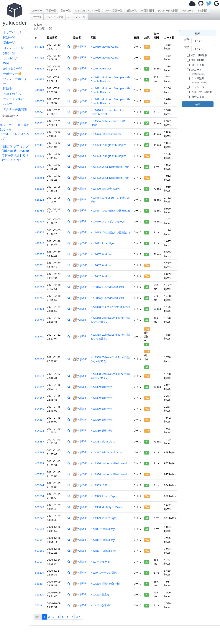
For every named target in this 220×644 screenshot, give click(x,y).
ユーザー (37, 10)
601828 (40, 518)
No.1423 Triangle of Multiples (108, 145)
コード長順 (198, 65)
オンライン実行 (14, 99)
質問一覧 (9, 53)
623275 (40, 254)
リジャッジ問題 (55, 17)
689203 (40, 68)
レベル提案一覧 (114, 10)
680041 (40, 112)
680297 (40, 90)
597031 (40, 562)
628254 (40, 178)
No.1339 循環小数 (101, 387)
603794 (40, 452)
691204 (40, 47)
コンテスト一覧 (14, 48)
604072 (40, 431)
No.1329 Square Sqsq (104, 496)
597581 (40, 540)
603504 (40, 496)
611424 (40, 309)
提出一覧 (9, 43)
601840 (40, 507)
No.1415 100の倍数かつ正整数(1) (110, 232)
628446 (40, 145)
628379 (40, 156)
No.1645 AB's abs (101, 68)
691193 (40, 58)
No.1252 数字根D (101, 605)
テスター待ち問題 (168, 10)
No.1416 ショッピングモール (108, 221)
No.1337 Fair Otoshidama (106, 452)
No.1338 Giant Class (103, 441)
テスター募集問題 (15, 109)
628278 (40, 167)
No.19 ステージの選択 (104, 573)
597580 (40, 551)
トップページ (12, 32)
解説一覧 (132, 10)
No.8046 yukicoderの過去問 (107, 287)
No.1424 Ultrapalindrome (106, 134)
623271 (40, 265)
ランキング (11, 58)
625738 (40, 210)
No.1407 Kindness (101, 254)
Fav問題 (203, 10)
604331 (40, 420)
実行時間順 (198, 60)
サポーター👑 (12, 74)
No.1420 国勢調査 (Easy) (105, 189)
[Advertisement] (16, 217)
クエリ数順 (200, 80)
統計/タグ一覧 (13, 69)
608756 (40, 320)
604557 (40, 398)
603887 (40, 441)
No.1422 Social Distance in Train (110, 167)
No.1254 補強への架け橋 (105, 584)
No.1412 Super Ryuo (103, 243)
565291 (40, 584)
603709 (40, 474)
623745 (40, 243)
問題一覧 (9, 37)
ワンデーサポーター (15, 81)
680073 (40, 101)
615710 (40, 287)
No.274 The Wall (100, 562)
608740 (40, 336)
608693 (40, 376)
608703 (40, 359)
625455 (40, 232)
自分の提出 (198, 97)
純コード (199, 71)
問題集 (8, 89)
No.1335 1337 (99, 485)
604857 (40, 387)
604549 (40, 409)
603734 (40, 463)
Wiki (6, 63)
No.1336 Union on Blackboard (109, 463)
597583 (40, 529)
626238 (40, 189)
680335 (40, 79)
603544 (40, 485)
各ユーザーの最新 (202, 92)
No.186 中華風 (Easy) (103, 529)
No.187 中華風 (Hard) (103, 551)
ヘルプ (8, 104)
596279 (40, 573)
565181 (40, 605)
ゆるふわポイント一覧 (88, 10)
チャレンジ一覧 (77, 17)
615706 (40, 298)
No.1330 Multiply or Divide (107, 507)
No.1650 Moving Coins (104, 47)
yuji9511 (80, 46)
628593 (40, 134)
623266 (40, 276)
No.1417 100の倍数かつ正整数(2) (110, 210)
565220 (40, 594)
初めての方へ (12, 94)
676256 (40, 123)
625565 (40, 221)
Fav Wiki (37, 17)
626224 (40, 200)
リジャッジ (198, 87)
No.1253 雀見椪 (100, 594)
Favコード (188, 10)
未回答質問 (147, 10)
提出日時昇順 (199, 55)
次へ (79, 617)
